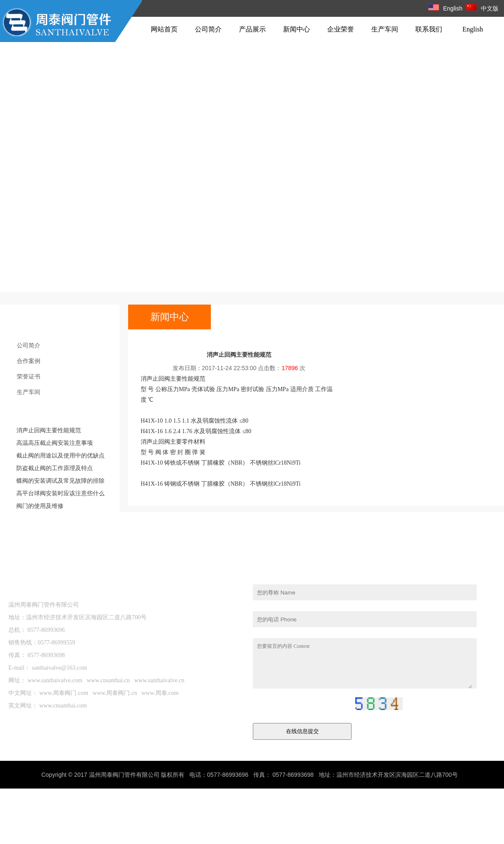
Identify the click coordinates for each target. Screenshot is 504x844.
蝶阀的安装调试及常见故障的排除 (60, 481)
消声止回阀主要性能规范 (49, 430)
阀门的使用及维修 (40, 506)
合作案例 (29, 361)
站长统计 (438, 775)
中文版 (482, 8)
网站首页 (164, 29)
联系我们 (429, 29)
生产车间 (385, 29)
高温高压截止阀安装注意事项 (55, 443)
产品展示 (252, 29)
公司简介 (208, 29)
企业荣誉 (341, 29)
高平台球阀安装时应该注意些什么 (60, 493)
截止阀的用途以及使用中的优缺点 (60, 455)
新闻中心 (297, 29)
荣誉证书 (29, 376)
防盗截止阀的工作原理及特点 (55, 468)
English (445, 8)
